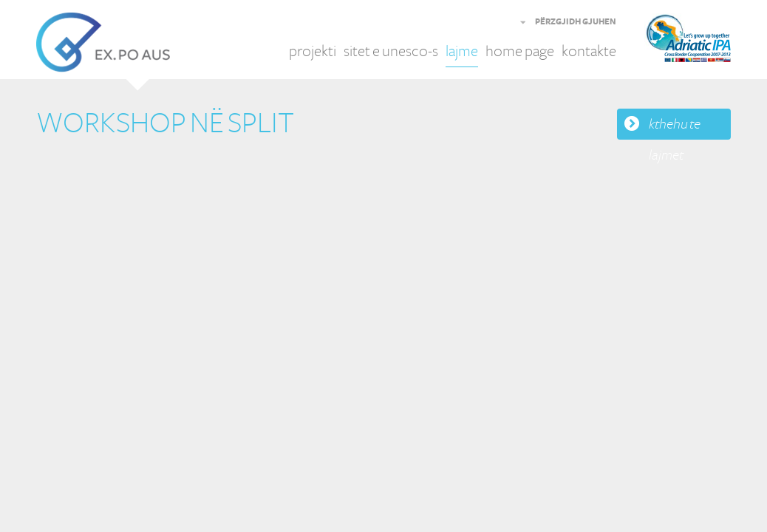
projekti (313, 51)
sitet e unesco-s (391, 51)
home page (520, 51)
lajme (462, 51)
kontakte (589, 51)
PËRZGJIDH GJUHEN (576, 22)
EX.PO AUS (103, 42)
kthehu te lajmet (675, 128)
